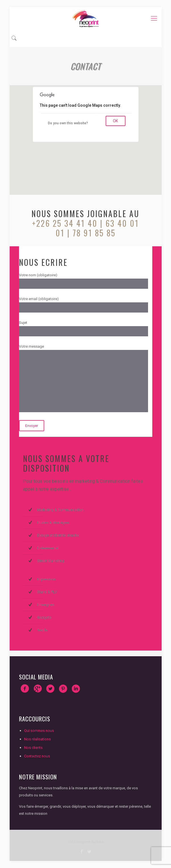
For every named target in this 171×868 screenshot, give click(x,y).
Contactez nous (37, 756)
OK (115, 121)
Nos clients (33, 748)
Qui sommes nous (39, 731)
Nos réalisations (37, 739)
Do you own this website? (68, 123)
